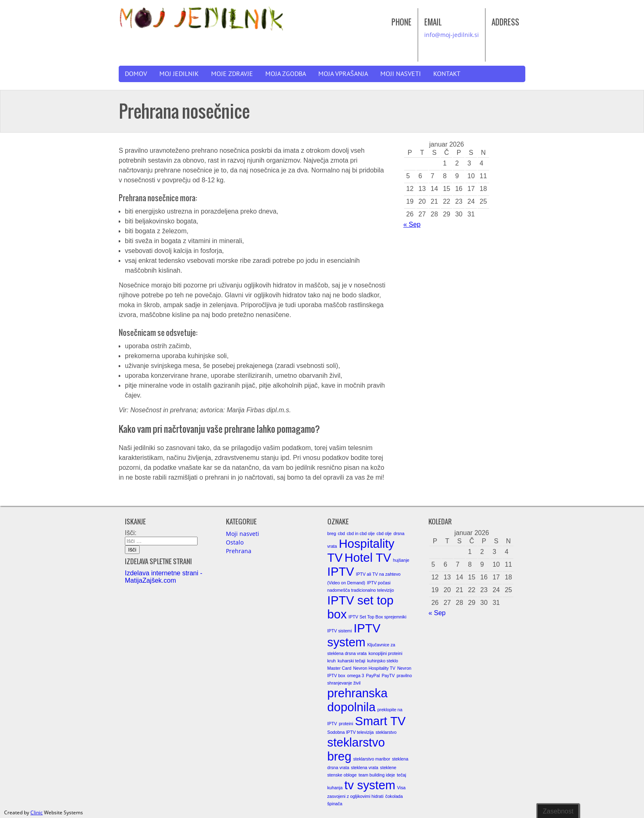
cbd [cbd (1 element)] (342, 533)
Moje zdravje (232, 74)
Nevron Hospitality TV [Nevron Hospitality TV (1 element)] (374, 668)
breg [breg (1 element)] (332, 533)
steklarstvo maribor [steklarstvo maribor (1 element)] (372, 759)
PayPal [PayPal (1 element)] (373, 676)
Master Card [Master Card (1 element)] (339, 668)
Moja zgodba (286, 74)
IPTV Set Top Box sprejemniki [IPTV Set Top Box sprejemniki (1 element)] (378, 617)
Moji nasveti (401, 74)
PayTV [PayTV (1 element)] (388, 676)
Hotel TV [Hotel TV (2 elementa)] (368, 557)
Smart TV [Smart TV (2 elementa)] (380, 721)
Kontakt (447, 74)
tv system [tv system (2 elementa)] (370, 785)
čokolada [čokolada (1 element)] (394, 796)
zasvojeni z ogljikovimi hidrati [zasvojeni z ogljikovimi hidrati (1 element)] (355, 796)
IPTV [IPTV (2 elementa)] (341, 571)
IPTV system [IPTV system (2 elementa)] (354, 635)
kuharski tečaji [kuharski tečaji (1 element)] (352, 661)
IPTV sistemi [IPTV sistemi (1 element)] (340, 631)
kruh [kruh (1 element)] (332, 661)
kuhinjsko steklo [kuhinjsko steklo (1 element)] (383, 661)
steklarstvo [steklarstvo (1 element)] (386, 732)
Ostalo (235, 542)
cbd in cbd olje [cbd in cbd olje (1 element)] (361, 533)
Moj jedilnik (179, 74)
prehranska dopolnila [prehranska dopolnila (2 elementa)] (358, 700)
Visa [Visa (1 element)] (401, 788)
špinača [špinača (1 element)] (335, 804)
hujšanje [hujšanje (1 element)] (401, 560)
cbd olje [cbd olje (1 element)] (384, 533)
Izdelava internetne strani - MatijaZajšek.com (164, 577)
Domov (136, 74)
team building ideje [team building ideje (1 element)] (377, 775)
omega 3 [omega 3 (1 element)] (355, 676)
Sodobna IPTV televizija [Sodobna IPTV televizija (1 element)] (351, 732)
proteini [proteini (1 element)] (346, 724)
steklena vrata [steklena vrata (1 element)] (365, 767)
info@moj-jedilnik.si (452, 35)
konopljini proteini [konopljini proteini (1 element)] (385, 653)
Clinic (37, 812)
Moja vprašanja (343, 74)
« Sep (412, 224)
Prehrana (239, 551)
